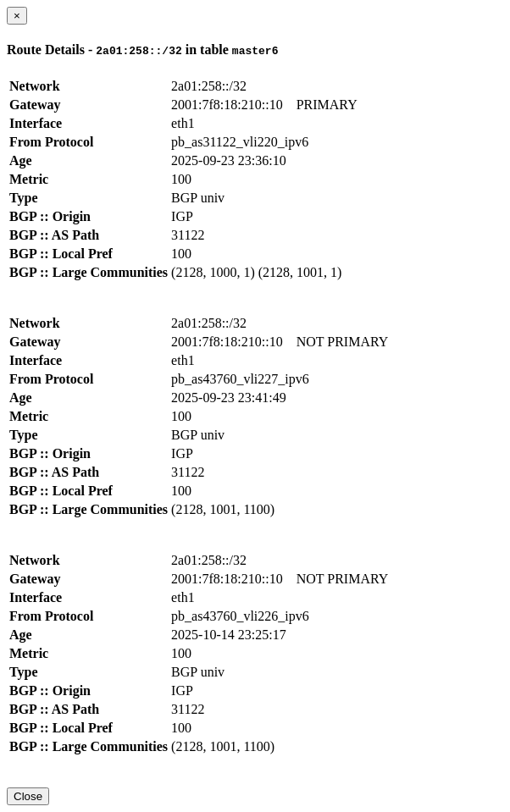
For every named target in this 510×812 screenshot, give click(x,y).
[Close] (17, 16)
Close (28, 796)
